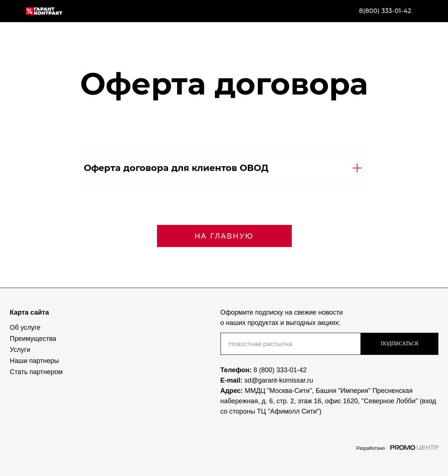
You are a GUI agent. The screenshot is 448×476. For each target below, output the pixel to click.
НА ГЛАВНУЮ (224, 236)
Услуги (20, 350)
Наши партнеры (35, 361)
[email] (291, 344)
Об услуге (25, 328)
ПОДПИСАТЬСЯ (400, 344)
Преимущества (33, 339)
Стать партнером (36, 372)
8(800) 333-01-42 (385, 11)
